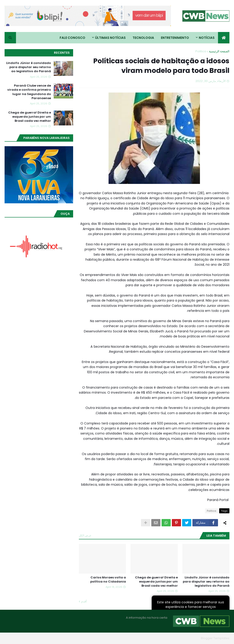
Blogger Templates (215, 638)
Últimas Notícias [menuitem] (110, 38)
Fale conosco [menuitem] (72, 38)
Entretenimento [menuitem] (175, 38)
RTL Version (13, 638)
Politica (201, 51)
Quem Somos (54, 638)
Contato (32, 638)
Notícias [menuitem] (207, 38)
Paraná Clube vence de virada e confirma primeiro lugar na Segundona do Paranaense (29, 92)
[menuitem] (224, 38)
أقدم (84, 601)
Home (74, 638)
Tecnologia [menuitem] (143, 38)
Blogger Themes (186, 638)
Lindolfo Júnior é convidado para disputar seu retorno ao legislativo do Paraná (206, 582)
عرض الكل (85, 535)
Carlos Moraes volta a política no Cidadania (108, 580)
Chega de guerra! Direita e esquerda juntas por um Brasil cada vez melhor (156, 582)
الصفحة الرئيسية (219, 51)
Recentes (62, 53)
